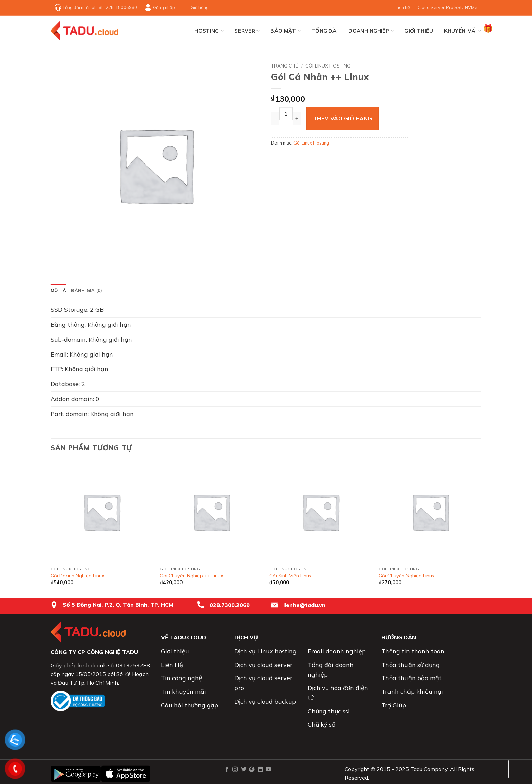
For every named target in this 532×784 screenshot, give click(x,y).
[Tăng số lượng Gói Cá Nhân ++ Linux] (297, 119)
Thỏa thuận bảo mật (412, 678)
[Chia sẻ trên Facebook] (277, 158)
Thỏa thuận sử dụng (411, 665)
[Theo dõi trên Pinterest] (252, 770)
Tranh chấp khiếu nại (412, 692)
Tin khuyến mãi (183, 692)
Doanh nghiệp (371, 31)
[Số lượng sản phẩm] (286, 114)
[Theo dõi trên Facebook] (227, 770)
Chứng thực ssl (329, 711)
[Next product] (465, 64)
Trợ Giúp (394, 705)
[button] (60, 262)
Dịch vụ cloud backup (265, 701)
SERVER (247, 31)
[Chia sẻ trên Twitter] (290, 158)
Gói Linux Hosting (328, 66)
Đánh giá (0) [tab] (87, 290)
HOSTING (209, 31)
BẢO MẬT (286, 31)
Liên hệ (403, 7)
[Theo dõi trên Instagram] (235, 770)
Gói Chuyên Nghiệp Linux (407, 576)
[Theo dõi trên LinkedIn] (260, 770)
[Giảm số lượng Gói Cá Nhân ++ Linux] (275, 119)
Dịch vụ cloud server (263, 665)
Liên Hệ (172, 665)
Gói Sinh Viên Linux (291, 576)
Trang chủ (285, 66)
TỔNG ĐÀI (325, 31)
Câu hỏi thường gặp (189, 705)
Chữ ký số (321, 724)
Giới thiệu (419, 31)
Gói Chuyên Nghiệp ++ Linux (192, 576)
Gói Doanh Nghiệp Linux (78, 576)
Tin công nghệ (182, 678)
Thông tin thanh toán (413, 651)
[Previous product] (476, 64)
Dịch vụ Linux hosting (265, 651)
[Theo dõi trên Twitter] (243, 770)
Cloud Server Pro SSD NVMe (448, 7)
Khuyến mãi (463, 29)
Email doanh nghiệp (337, 651)
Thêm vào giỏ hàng (343, 118)
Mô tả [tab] (58, 290)
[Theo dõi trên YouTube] (268, 770)
